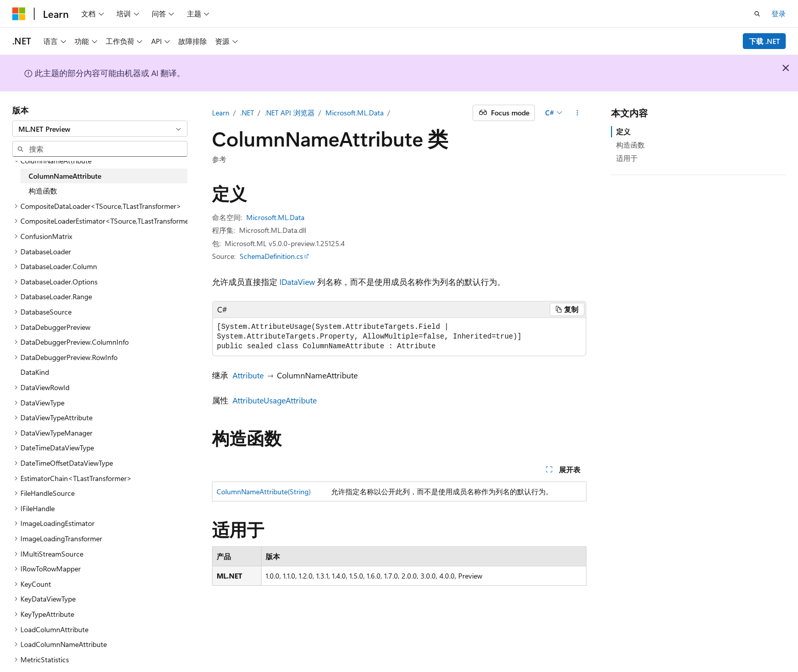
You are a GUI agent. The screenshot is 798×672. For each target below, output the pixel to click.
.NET (247, 113)
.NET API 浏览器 (290, 113)
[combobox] (100, 129)
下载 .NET (765, 41)
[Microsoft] (19, 14)
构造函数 (630, 145)
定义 (623, 131)
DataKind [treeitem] (35, 372)
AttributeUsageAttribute (275, 400)
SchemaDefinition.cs (271, 256)
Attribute (248, 375)
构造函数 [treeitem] (43, 191)
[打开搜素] (757, 14)
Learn (221, 113)
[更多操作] (577, 113)
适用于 (627, 158)
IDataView (297, 282)
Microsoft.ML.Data (355, 113)
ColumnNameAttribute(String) (264, 491)
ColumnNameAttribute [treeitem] (65, 176)
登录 (779, 14)
